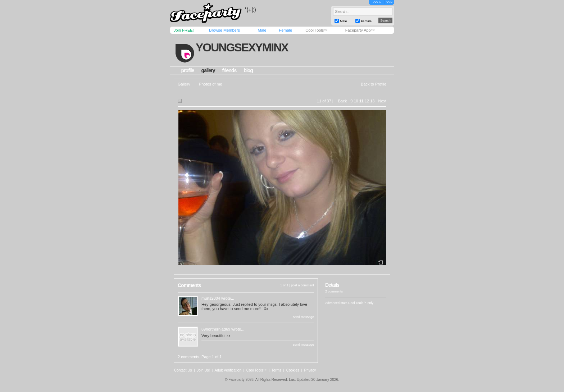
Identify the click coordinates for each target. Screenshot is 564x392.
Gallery (184, 84)
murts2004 (211, 298)
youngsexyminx (242, 47)
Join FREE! (184, 30)
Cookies (293, 370)
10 (356, 101)
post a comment (303, 285)
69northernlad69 (216, 329)
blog (248, 70)
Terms (276, 370)
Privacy (310, 370)
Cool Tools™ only (361, 303)
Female (285, 30)
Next (382, 101)
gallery (208, 70)
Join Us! (203, 370)
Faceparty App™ (360, 30)
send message (303, 317)
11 (361, 101)
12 (367, 101)
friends (229, 70)
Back (342, 101)
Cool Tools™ (317, 30)
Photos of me (211, 84)
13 (372, 101)
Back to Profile (374, 84)
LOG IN (376, 2)
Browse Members (224, 30)
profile (188, 70)
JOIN (389, 2)
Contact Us (183, 370)
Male (262, 30)
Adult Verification (228, 370)
